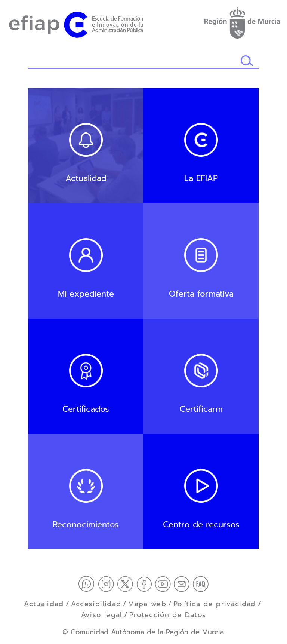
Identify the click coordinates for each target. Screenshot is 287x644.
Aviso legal (102, 615)
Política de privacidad (215, 604)
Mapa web (147, 604)
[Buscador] (134, 61)
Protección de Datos (168, 615)
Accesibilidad (96, 604)
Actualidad (44, 604)
